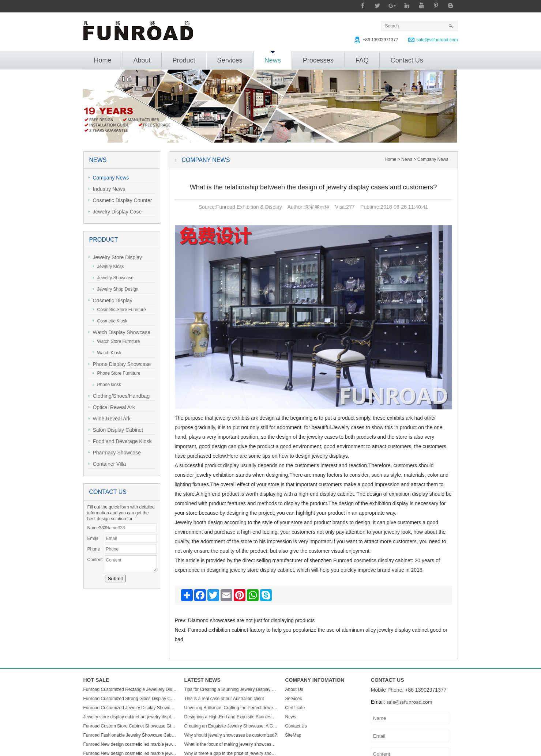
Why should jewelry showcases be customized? (231, 735)
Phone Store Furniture (117, 373)
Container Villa (107, 464)
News (273, 58)
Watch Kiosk (107, 353)
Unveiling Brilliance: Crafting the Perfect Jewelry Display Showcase (231, 708)
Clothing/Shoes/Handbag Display (119, 397)
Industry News (107, 189)
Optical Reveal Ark (112, 407)
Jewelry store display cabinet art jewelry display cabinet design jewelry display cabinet (130, 717)
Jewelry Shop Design (116, 289)
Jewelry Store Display (115, 257)
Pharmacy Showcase (115, 453)
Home (103, 60)
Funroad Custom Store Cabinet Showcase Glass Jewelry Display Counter (130, 726)
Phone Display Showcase (120, 364)
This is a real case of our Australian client (224, 699)
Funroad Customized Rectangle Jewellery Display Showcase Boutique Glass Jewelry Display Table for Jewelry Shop (130, 689)
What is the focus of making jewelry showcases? (231, 744)
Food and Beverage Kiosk (120, 441)
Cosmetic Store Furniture (119, 310)
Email (93, 538)
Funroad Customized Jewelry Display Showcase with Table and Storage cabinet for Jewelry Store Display (130, 708)
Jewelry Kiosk (108, 267)
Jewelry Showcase (113, 278)
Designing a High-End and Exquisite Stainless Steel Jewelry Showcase (231, 717)
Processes (318, 60)
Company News (109, 178)
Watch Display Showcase (119, 332)
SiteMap (293, 735)
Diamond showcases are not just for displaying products (251, 620)
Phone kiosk (107, 385)
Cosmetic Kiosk (110, 321)
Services (230, 60)
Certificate (295, 708)
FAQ (362, 60)
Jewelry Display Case (115, 212)
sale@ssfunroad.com (437, 40)
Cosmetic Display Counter (120, 200)
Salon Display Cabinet (116, 430)
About (142, 60)
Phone (94, 549)
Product (184, 60)
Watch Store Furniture (117, 341)
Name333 (96, 528)
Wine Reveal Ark (110, 419)
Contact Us (407, 60)
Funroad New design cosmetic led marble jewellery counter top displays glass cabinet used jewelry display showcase (130, 744)
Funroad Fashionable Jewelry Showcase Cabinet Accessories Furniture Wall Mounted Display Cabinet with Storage (130, 735)
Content (95, 560)
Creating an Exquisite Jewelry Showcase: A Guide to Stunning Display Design (231, 726)
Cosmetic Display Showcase (110, 301)
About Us (294, 689)
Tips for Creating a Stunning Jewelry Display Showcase (231, 689)
